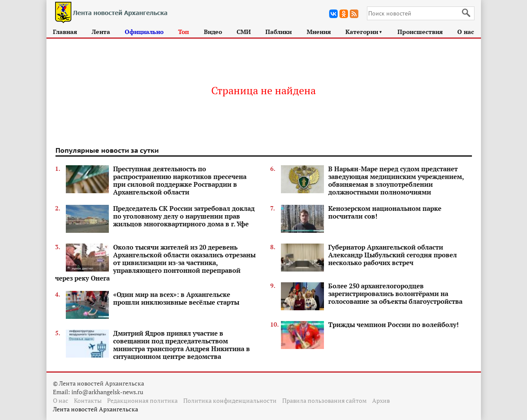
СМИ (244, 32)
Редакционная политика (142, 400)
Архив (381, 400)
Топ (183, 32)
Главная (65, 32)
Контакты (88, 400)
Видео (213, 32)
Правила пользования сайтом (324, 400)
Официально (144, 32)
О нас (466, 32)
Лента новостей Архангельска (96, 409)
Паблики (279, 32)
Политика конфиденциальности (230, 400)
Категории (364, 32)
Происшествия (420, 32)
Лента (101, 32)
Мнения (319, 32)
